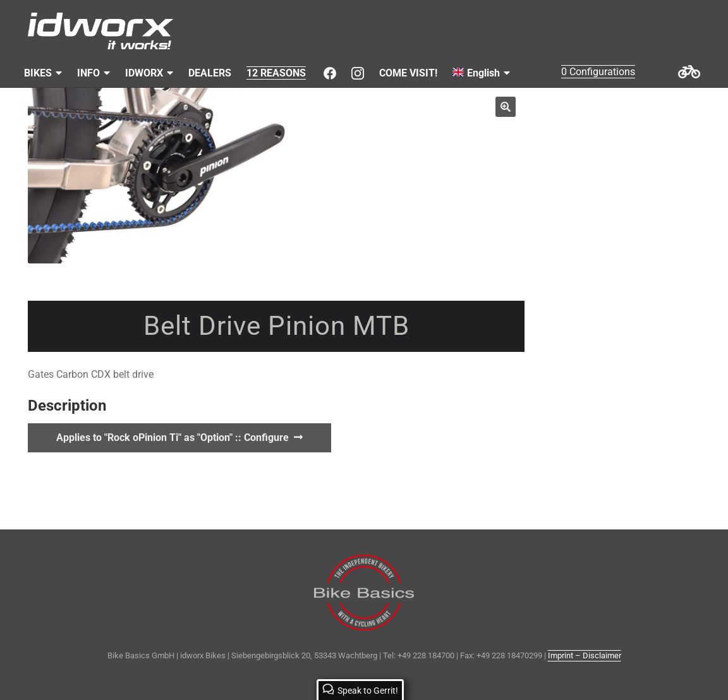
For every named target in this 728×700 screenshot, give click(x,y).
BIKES (38, 73)
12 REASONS (276, 73)
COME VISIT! (408, 73)
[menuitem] (481, 73)
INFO (88, 73)
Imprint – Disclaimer (585, 655)
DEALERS (210, 73)
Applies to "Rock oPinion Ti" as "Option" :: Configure (173, 437)
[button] (506, 107)
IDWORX (144, 73)
